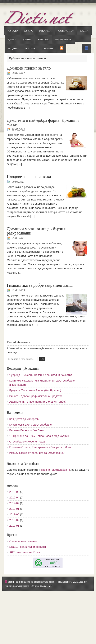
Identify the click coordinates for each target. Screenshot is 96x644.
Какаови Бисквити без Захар (27, 430)
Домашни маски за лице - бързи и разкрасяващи (36, 231)
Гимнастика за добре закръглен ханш (40, 285)
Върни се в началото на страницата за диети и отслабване (39, 582)
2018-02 (14, 520)
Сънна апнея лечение (23, 541)
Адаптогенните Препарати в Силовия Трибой (38, 402)
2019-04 (14, 498)
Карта (84, 31)
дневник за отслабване (55, 470)
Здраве (27, 39)
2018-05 (14, 514)
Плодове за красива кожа (29, 177)
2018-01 (14, 526)
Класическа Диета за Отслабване (30, 425)
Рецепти (13, 48)
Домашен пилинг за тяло (29, 68)
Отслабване (63, 39)
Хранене (48, 48)
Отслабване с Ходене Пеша (27, 442)
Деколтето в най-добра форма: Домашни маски (43, 122)
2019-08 (14, 492)
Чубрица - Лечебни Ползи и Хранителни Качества (41, 375)
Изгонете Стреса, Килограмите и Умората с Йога (40, 447)
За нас (28, 31)
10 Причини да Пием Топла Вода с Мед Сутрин (39, 436)
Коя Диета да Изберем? (24, 419)
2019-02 (14, 503)
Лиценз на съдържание (17, 586)
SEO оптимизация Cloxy (24, 552)
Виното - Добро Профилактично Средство (36, 396)
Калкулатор (66, 31)
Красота (43, 39)
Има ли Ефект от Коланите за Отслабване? (37, 453)
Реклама (45, 31)
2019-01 (14, 509)
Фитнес (31, 48)
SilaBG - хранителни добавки (28, 547)
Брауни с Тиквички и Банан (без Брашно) (35, 390)
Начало (13, 31)
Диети (12, 39)
